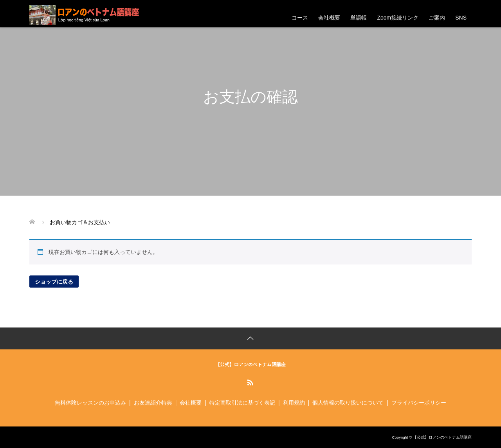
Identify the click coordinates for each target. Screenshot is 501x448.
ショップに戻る (54, 281)
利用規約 (294, 403)
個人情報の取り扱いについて (348, 403)
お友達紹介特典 (153, 403)
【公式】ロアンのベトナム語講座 (250, 364)
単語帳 (359, 18)
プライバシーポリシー (419, 403)
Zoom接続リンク (398, 18)
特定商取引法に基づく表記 (242, 403)
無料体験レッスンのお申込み (90, 403)
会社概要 (329, 18)
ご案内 (437, 18)
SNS (461, 18)
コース (300, 18)
